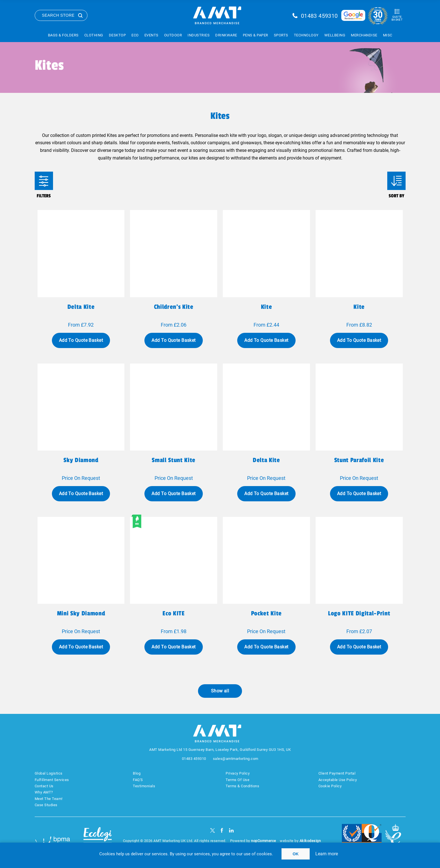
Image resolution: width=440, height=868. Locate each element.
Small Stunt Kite (174, 460)
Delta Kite (266, 460)
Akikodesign (310, 841)
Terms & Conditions (242, 786)
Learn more (327, 854)
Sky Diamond (81, 460)
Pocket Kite (266, 613)
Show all (220, 691)
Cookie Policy (330, 786)
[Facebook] (222, 830)
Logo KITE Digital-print (359, 613)
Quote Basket (397, 18)
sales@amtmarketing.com (236, 759)
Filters (44, 181)
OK (296, 854)
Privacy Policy (238, 773)
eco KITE (173, 613)
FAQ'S (138, 780)
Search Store (58, 15)
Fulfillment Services (52, 780)
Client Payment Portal (337, 773)
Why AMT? (44, 792)
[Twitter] (213, 830)
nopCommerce (264, 841)
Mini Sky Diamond (81, 613)
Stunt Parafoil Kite (359, 460)
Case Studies (46, 805)
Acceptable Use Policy (338, 780)
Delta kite (81, 307)
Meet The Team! (49, 799)
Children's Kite (174, 307)
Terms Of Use (237, 780)
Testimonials (144, 786)
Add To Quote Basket (81, 340)
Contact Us (44, 786)
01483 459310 (319, 16)
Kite (267, 307)
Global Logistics (49, 773)
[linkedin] (231, 830)
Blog (137, 773)
